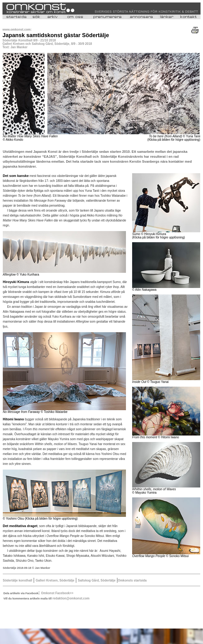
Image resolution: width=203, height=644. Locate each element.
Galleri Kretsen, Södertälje (55, 580)
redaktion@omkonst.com (71, 598)
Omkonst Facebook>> (57, 593)
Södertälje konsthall (17, 580)
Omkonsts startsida (132, 580)
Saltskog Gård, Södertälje (97, 580)
